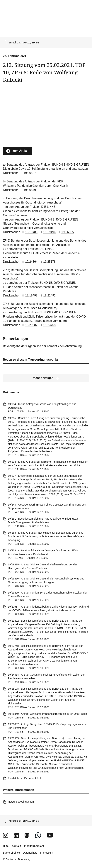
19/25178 (47, 261)
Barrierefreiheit (11, 853)
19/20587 (29, 325)
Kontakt (16, 846)
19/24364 (29, 261)
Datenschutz (30, 853)
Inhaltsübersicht (34, 846)
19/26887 (28, 173)
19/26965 (65, 232)
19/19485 (29, 232)
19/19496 (47, 232)
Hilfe (6, 846)
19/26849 (28, 190)
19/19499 (29, 295)
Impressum (47, 853)
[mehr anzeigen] (46, 378)
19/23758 (47, 325)
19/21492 (47, 295)
